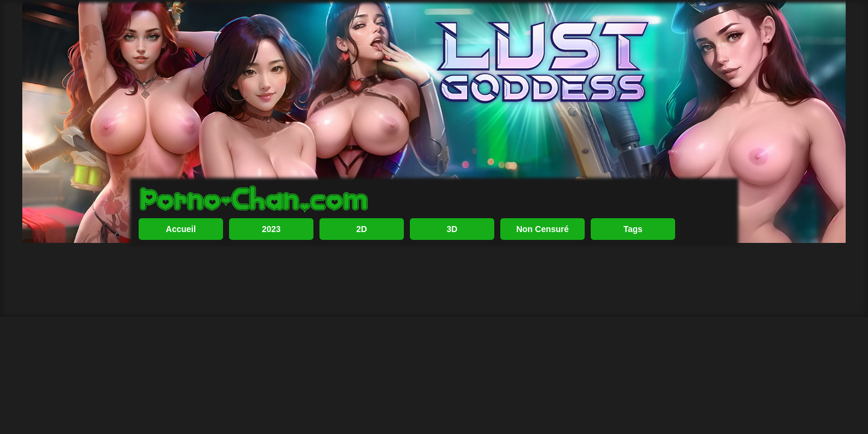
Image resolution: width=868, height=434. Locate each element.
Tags (633, 268)
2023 (271, 268)
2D (362, 268)
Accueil (181, 268)
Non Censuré (542, 268)
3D (452, 268)
